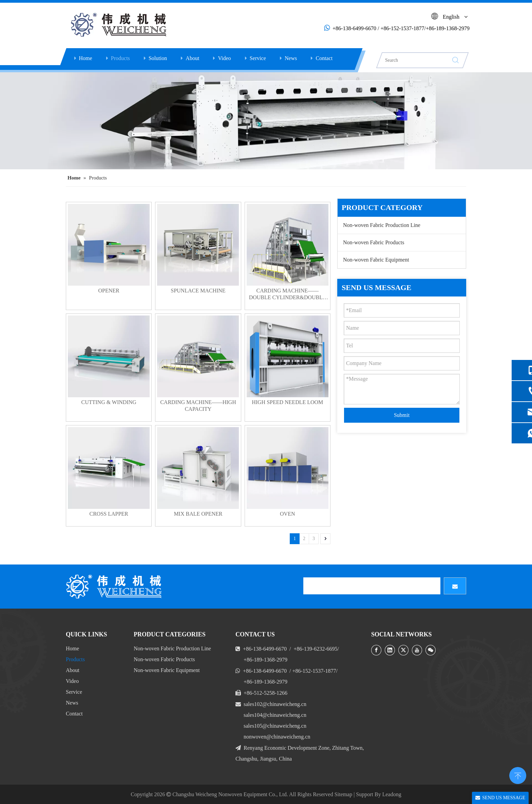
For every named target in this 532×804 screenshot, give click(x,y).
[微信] (431, 650)
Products (120, 58)
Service (258, 58)
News (291, 58)
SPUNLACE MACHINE (198, 291)
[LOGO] (115, 587)
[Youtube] (417, 650)
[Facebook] (376, 650)
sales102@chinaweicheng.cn (275, 704)
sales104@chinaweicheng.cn (275, 715)
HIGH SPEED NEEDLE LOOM (287, 402)
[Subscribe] (455, 586)
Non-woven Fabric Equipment (376, 260)
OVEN (287, 514)
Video (224, 58)
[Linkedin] (390, 650)
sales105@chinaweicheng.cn (275, 726)
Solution (158, 58)
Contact (324, 58)
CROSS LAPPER (109, 514)
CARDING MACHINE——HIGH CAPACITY (198, 406)
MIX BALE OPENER (198, 514)
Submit (402, 415)
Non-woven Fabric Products (374, 242)
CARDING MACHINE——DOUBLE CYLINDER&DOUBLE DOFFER (288, 294)
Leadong (392, 794)
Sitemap (343, 794)
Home (86, 58)
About (192, 58)
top (518, 775)
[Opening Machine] (266, 121)
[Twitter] (403, 650)
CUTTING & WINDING (109, 402)
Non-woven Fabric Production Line (382, 225)
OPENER (109, 291)
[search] (372, 586)
